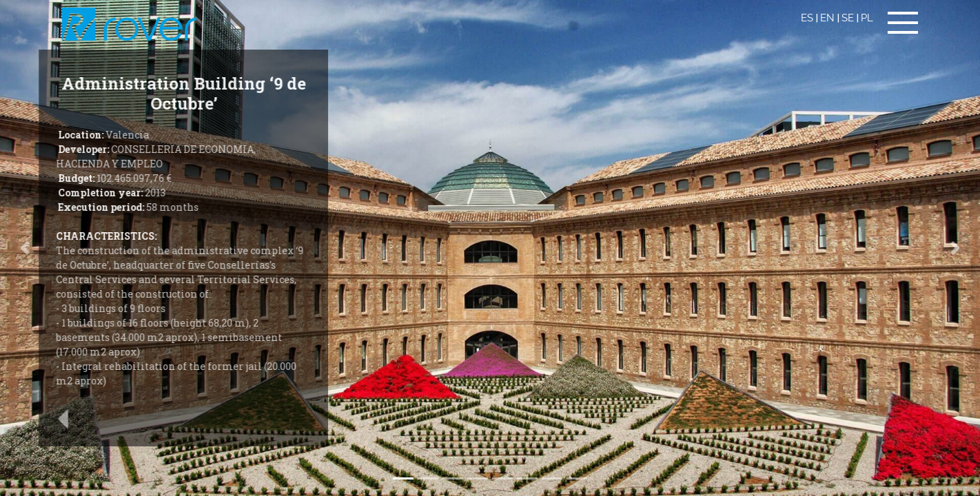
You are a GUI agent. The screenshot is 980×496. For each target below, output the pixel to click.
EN (827, 18)
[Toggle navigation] (903, 23)
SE (848, 18)
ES (807, 18)
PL (867, 18)
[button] (956, 248)
